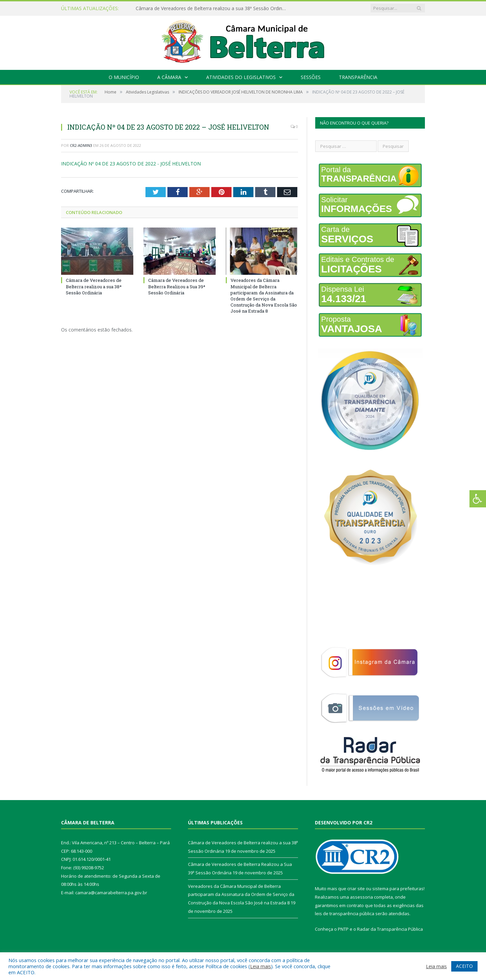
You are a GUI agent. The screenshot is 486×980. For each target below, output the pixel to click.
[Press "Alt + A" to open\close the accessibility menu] (478, 499)
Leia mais (261, 966)
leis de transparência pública (345, 913)
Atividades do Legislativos (241, 77)
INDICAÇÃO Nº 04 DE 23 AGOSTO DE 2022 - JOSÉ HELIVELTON (131, 164)
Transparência (358, 77)
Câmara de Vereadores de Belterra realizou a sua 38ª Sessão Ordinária (213, 8)
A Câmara (169, 77)
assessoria (361, 897)
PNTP (343, 929)
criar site (356, 889)
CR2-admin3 (81, 145)
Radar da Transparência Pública (390, 929)
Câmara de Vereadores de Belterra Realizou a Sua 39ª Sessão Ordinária (177, 286)
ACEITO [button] (464, 966)
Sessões (311, 77)
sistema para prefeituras (398, 889)
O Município (124, 77)
